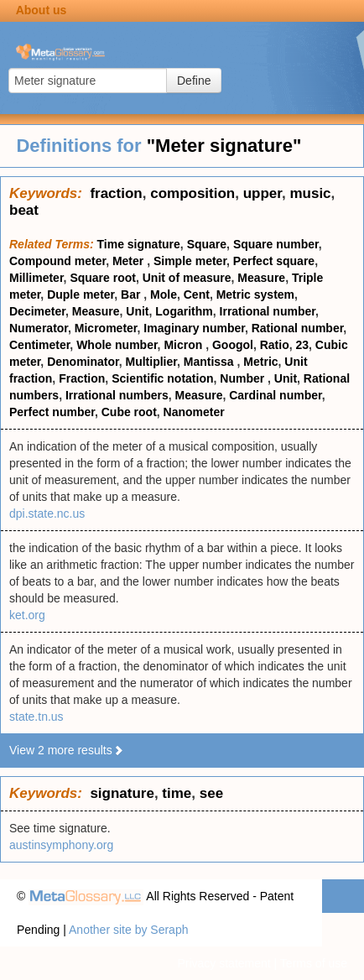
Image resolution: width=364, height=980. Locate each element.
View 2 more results (67, 750)
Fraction (82, 378)
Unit (137, 311)
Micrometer (106, 328)
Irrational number (268, 311)
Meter (130, 261)
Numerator (39, 328)
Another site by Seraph (128, 930)
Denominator (83, 362)
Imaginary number (194, 328)
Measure (261, 278)
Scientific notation (162, 378)
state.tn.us (36, 717)
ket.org (27, 615)
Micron (185, 345)
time (177, 793)
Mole (164, 295)
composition (192, 193)
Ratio (275, 345)
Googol (233, 345)
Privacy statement (224, 963)
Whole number (117, 345)
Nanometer (194, 412)
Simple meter (190, 261)
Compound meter (57, 261)
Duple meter (81, 295)
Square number (276, 244)
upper (263, 193)
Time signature (139, 244)
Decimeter (37, 311)
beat (24, 210)
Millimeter (36, 278)
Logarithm (184, 311)
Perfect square (274, 261)
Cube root (129, 412)
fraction (116, 193)
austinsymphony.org (61, 845)
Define (194, 81)
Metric (260, 362)
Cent (197, 295)
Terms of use (314, 963)
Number (244, 378)
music (310, 193)
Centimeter (39, 345)
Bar (132, 295)
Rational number (298, 328)
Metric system (255, 295)
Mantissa (211, 362)
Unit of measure (187, 278)
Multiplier (151, 362)
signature (122, 793)
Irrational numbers (117, 395)
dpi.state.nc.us (47, 513)
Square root (103, 278)
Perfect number (52, 412)
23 (303, 345)
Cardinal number (275, 395)
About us (42, 10)
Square (207, 244)
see (211, 793)
